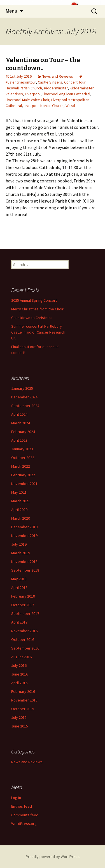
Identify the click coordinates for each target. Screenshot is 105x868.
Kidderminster (56, 88)
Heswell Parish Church (24, 88)
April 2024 (19, 414)
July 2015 (19, 717)
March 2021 (21, 501)
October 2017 (23, 605)
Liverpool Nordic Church (44, 106)
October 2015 (23, 709)
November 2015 (24, 700)
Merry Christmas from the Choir (37, 309)
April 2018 (19, 588)
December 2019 (24, 527)
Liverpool (33, 94)
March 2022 (21, 466)
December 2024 (24, 397)
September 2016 (25, 648)
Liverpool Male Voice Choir (27, 100)
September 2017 (25, 613)
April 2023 (19, 440)
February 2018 (23, 596)
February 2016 (23, 691)
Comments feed (25, 815)
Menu (11, 11)
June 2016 (20, 674)
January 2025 (22, 388)
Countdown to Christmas (32, 318)
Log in (16, 798)
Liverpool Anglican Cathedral (66, 94)
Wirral (70, 106)
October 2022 (23, 458)
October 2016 (23, 639)
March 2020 (21, 518)
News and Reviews (57, 76)
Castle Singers (50, 82)
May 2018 (19, 579)
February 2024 (23, 432)
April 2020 (19, 510)
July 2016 (19, 665)
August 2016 (21, 657)
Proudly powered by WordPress (53, 857)
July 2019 (19, 544)
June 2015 (20, 726)
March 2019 (21, 553)
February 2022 (23, 475)
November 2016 (24, 631)
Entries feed (22, 806)
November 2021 (24, 484)
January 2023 (22, 449)
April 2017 (19, 622)
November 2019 (24, 536)
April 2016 (19, 683)
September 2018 (25, 570)
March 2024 (21, 423)
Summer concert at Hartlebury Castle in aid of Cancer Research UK (38, 332)
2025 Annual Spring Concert (34, 300)
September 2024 (25, 406)
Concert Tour (75, 82)
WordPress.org (24, 824)
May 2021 (19, 492)
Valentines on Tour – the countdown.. (43, 64)
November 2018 (24, 562)
